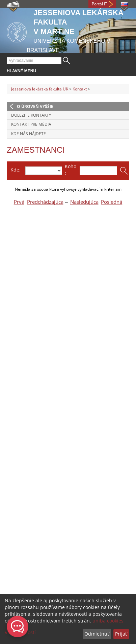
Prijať (121, 634)
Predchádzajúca (45, 202)
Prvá (19, 202)
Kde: (16, 170)
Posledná (112, 202)
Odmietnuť (97, 634)
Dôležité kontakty (31, 115)
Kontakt (80, 89)
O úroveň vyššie (35, 106)
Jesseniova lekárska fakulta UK (40, 89)
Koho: (71, 170)
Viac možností (20, 632)
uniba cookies (108, 621)
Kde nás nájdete (29, 134)
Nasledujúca (84, 202)
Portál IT (100, 4)
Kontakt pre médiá (31, 124)
